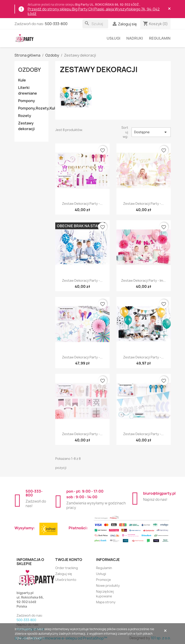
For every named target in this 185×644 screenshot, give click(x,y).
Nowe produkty (108, 586)
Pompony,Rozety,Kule (33, 108)
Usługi (113, 38)
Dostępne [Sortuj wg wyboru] (151, 132)
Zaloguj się (64, 574)
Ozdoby (29, 70)
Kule (22, 80)
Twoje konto (69, 560)
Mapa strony (106, 602)
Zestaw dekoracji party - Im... (143, 280)
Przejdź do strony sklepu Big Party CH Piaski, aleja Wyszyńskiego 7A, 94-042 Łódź (94, 11)
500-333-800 (56, 24)
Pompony (26, 101)
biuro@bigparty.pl (159, 493)
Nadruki (135, 38)
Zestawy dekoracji (26, 126)
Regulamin (160, 38)
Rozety (25, 116)
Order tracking (67, 568)
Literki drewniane (28, 90)
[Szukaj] (95, 24)
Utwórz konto (66, 580)
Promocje (103, 580)
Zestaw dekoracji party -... (82, 204)
